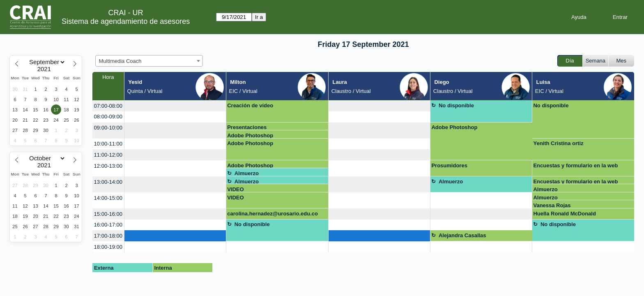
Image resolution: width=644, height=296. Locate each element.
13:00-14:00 (108, 182)
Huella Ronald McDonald (564, 214)
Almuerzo (247, 173)
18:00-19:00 (108, 247)
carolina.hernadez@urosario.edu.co (273, 214)
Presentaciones (247, 127)
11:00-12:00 (108, 155)
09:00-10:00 (108, 128)
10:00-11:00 (108, 144)
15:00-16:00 (108, 214)
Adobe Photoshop (250, 135)
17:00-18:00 (108, 236)
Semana (596, 61)
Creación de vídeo (250, 105)
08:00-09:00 (108, 117)
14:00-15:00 (108, 198)
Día (570, 61)
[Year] (46, 69)
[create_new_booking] (175, 106)
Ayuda (579, 17)
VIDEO (235, 189)
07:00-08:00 (108, 106)
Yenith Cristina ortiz (558, 143)
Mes (622, 61)
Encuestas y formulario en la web (575, 165)
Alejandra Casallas (462, 235)
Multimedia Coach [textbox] (120, 61)
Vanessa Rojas (552, 205)
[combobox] (149, 61)
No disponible (456, 105)
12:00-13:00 (108, 166)
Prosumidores (449, 165)
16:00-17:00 (108, 225)
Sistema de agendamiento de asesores (126, 21)
